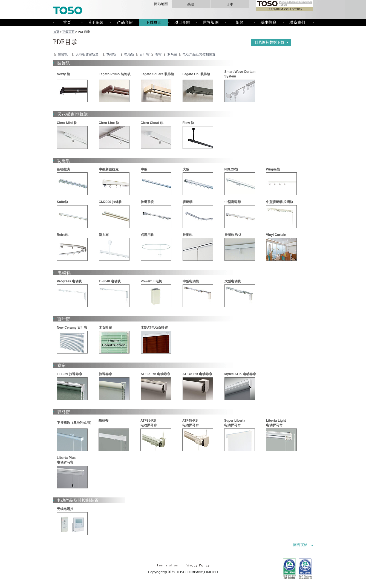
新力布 (104, 235)
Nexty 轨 (64, 74)
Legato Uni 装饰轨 (196, 74)
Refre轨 (63, 235)
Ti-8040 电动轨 (110, 281)
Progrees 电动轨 (69, 281)
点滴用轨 (147, 235)
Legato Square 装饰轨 (158, 74)
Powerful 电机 (151, 281)
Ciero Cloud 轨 (152, 123)
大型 (186, 169)
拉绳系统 (147, 202)
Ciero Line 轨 (109, 123)
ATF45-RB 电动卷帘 (197, 374)
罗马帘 (172, 54)
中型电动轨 (191, 281)
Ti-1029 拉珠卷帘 (70, 374)
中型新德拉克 (109, 169)
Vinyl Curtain (276, 235)
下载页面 (68, 32)
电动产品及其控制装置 (199, 54)
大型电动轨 (233, 281)
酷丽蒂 (103, 421)
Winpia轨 (273, 169)
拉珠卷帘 (105, 374)
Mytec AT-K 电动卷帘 (240, 374)
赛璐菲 (188, 202)
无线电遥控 (65, 509)
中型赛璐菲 (233, 202)
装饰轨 (63, 54)
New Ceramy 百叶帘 (72, 328)
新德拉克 (64, 169)
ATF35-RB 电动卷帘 (155, 374)
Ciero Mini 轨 (67, 123)
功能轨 (111, 54)
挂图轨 (188, 235)
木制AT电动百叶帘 (154, 328)
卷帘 (158, 54)
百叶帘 (145, 54)
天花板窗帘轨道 (87, 54)
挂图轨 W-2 (233, 235)
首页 (56, 32)
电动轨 (129, 54)
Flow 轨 (188, 123)
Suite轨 (63, 202)
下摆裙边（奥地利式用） (75, 423)
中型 (144, 169)
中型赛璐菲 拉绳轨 (280, 202)
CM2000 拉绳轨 (110, 202)
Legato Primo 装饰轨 (115, 74)
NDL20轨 (231, 169)
